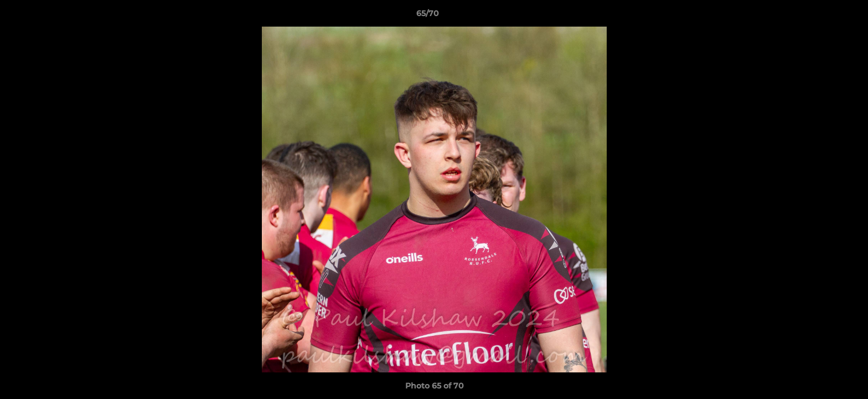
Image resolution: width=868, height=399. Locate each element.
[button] (821, 16)
